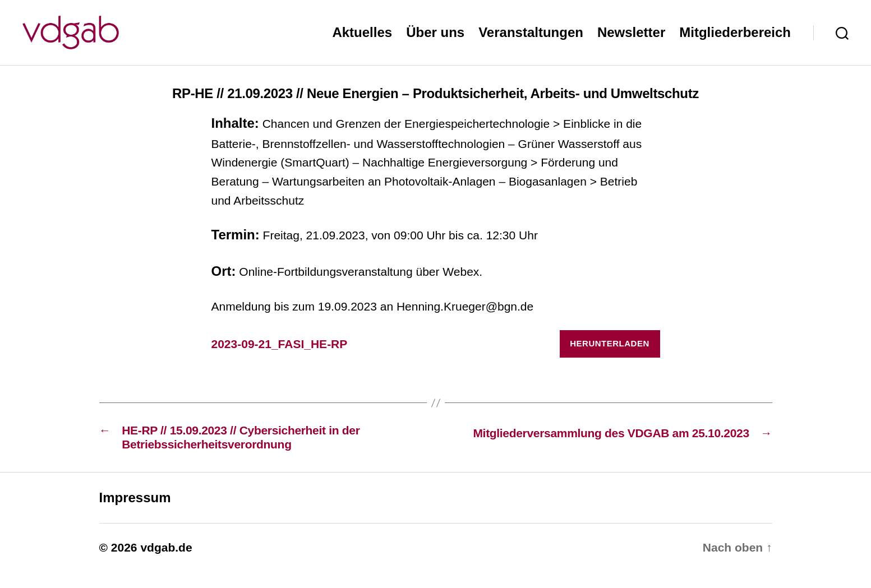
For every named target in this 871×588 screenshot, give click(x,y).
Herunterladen (610, 360)
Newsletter (631, 41)
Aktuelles (362, 41)
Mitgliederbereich (735, 41)
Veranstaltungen (531, 41)
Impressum (135, 514)
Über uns (435, 41)
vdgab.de (166, 564)
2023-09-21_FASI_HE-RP (280, 361)
